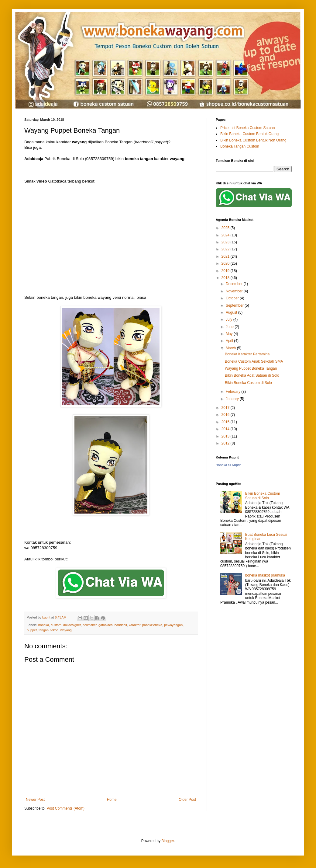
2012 (226, 443)
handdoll (121, 625)
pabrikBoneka (152, 625)
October (233, 298)
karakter (135, 625)
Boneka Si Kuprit (228, 465)
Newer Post (35, 800)
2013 (226, 436)
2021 (226, 256)
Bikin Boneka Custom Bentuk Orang (249, 134)
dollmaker (90, 625)
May (230, 334)
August (232, 312)
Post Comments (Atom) (65, 808)
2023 (226, 242)
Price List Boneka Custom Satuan (247, 128)
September (235, 305)
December (235, 284)
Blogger (168, 841)
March (231, 348)
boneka (44, 625)
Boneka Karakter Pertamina (247, 354)
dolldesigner (72, 625)
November (235, 291)
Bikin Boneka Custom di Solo (248, 383)
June (230, 327)
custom (56, 625)
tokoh (54, 630)
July (230, 319)
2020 (226, 263)
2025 (226, 228)
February (234, 392)
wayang (66, 630)
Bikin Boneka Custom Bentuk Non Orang (253, 140)
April (230, 341)
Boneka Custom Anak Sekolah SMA (254, 361)
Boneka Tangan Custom (240, 146)
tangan (44, 630)
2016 (226, 415)
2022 (226, 249)
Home (112, 800)
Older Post (187, 800)
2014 (226, 429)
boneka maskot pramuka (265, 575)
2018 (226, 278)
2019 (226, 271)
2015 (226, 422)
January (233, 399)
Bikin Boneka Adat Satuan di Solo (252, 375)
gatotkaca (106, 625)
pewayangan (173, 625)
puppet (32, 630)
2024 (226, 235)
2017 (226, 408)
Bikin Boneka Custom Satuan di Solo (263, 496)
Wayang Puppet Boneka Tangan (251, 368)
